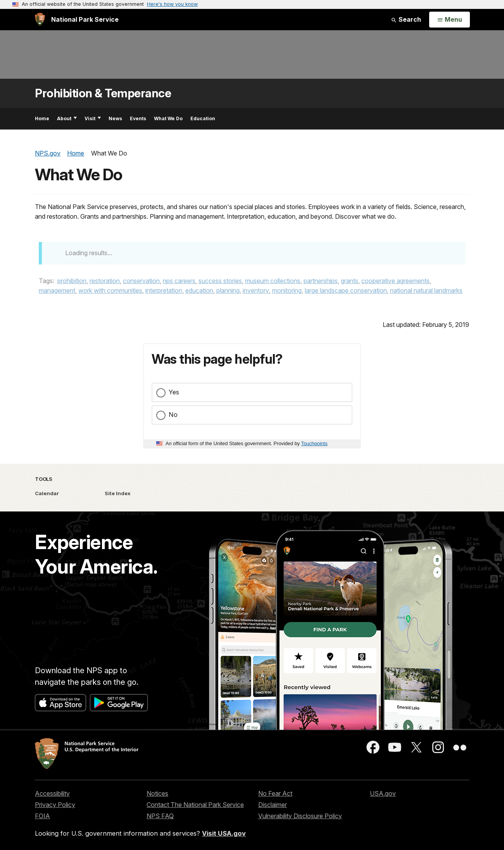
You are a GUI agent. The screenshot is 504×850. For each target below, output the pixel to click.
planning (228, 290)
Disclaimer (273, 805)
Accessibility (52, 793)
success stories (220, 281)
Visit (93, 118)
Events (138, 118)
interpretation (164, 290)
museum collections (273, 281)
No (173, 415)
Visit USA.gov (224, 833)
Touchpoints (314, 443)
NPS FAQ (160, 816)
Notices (157, 793)
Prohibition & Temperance (103, 93)
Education (203, 118)
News (115, 118)
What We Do (168, 118)
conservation (141, 281)
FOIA (42, 816)
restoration (105, 281)
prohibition (72, 281)
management (57, 290)
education (199, 290)
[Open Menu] (450, 20)
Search (406, 19)
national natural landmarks (426, 290)
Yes (174, 392)
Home (42, 118)
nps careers (179, 281)
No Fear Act (275, 793)
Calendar (47, 493)
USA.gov (383, 793)
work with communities (110, 290)
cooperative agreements (395, 281)
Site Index (118, 493)
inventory (256, 290)
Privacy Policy (55, 805)
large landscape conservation (346, 290)
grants (350, 281)
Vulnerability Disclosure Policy (300, 816)
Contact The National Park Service (195, 805)
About (67, 118)
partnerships (321, 281)
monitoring (287, 290)
